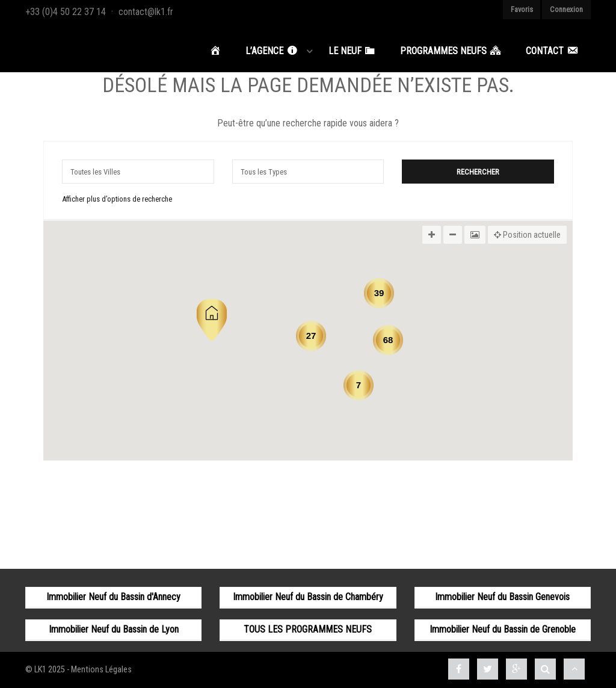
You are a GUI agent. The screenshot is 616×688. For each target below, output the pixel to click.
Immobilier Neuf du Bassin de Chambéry (308, 597)
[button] (212, 320)
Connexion (566, 9)
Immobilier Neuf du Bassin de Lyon (114, 629)
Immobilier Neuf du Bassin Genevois (502, 597)
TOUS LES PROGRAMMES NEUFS (308, 629)
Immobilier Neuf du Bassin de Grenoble (503, 629)
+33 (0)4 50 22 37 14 (66, 12)
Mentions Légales (101, 670)
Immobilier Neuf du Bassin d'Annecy (113, 597)
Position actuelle (527, 235)
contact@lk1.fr (146, 12)
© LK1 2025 (45, 670)
